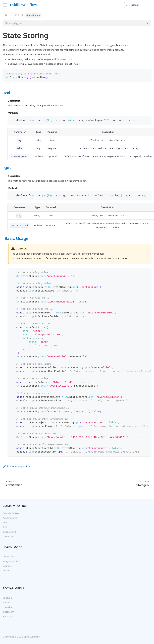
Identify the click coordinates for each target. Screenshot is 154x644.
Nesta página (13, 23)
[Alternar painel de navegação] (5, 5)
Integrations (8, 532)
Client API (6, 557)
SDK (3, 523)
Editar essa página (16, 467)
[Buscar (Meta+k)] (138, 5)
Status (5, 571)
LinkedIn (6, 607)
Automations (8, 518)
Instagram (7, 612)
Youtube (6, 598)
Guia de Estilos (9, 513)
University (6, 537)
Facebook (6, 616)
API (3, 527)
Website (5, 566)
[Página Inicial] (6, 15)
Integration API (9, 561)
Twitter (5, 603)
